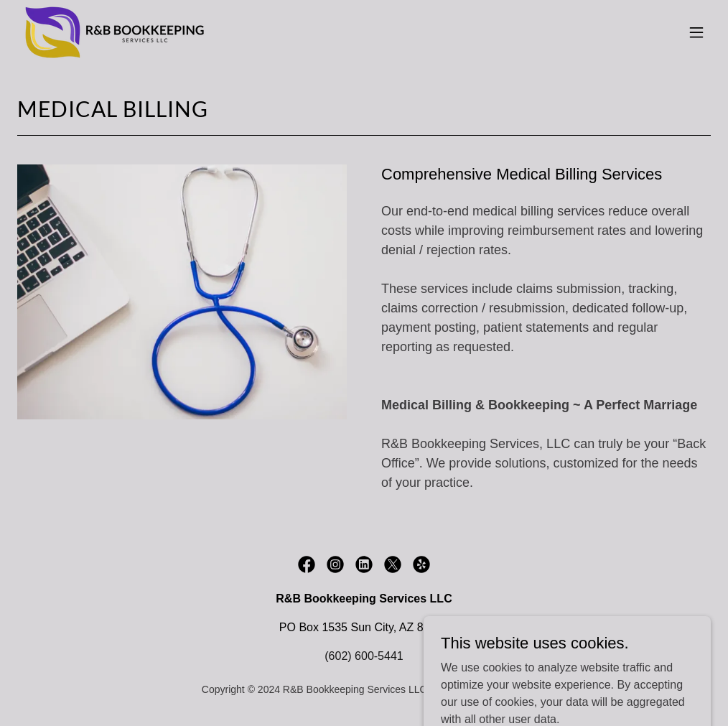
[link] (117, 32)
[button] (696, 32)
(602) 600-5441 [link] (364, 656)
